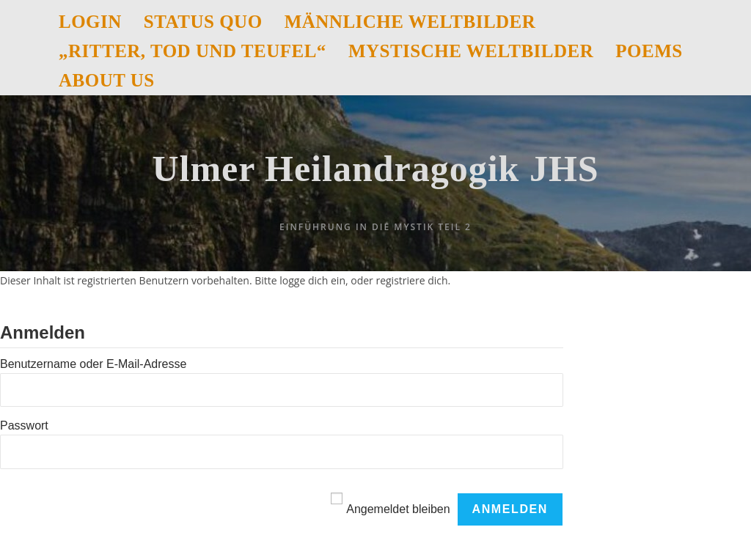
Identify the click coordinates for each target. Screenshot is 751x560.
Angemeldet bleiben (398, 509)
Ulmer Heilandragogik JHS (375, 169)
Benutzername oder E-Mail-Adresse (93, 364)
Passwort (24, 425)
